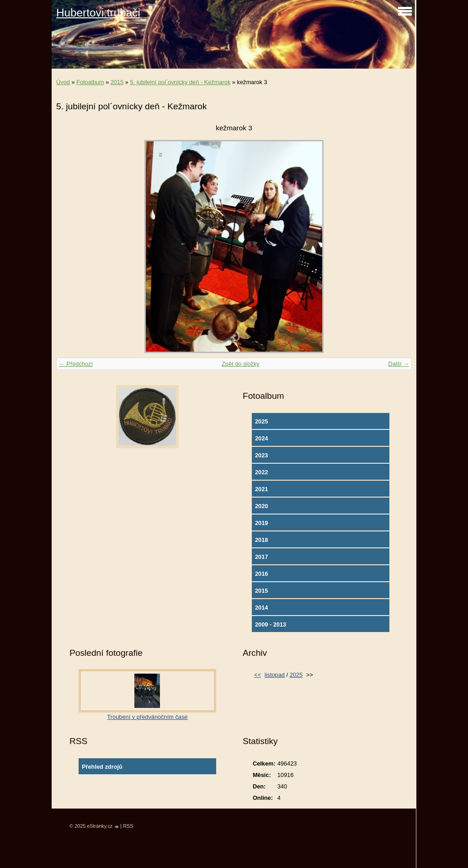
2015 (117, 82)
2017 (261, 557)
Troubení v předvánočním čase (148, 717)
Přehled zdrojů (102, 767)
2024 (261, 438)
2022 (261, 472)
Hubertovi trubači (98, 13)
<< (258, 675)
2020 (261, 506)
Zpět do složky (241, 364)
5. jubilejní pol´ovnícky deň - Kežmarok (181, 82)
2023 (261, 455)
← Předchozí (76, 364)
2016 (261, 574)
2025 (261, 421)
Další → (399, 364)
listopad (275, 675)
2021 (261, 489)
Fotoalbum (90, 82)
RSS (128, 826)
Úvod (63, 82)
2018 (261, 540)
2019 (261, 523)
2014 (261, 608)
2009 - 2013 (271, 624)
